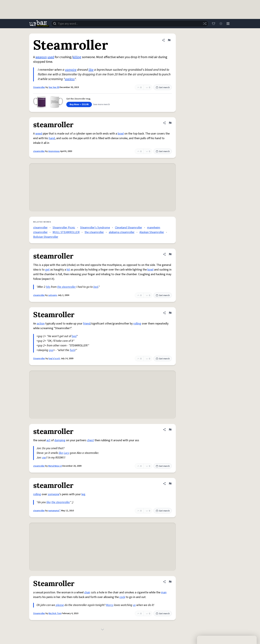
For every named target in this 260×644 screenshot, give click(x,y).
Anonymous (54, 151)
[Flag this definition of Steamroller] (169, 40)
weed (39, 134)
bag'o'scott (54, 359)
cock (122, 597)
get (47, 270)
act (48, 440)
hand (52, 138)
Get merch (163, 88)
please (60, 605)
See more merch (101, 104)
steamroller (39, 151)
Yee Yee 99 (54, 87)
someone (54, 494)
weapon (41, 57)
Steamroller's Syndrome (95, 228)
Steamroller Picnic (64, 228)
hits (48, 287)
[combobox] (130, 24)
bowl (121, 134)
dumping (60, 440)
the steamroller (94, 232)
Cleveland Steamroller (129, 228)
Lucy (66, 453)
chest (90, 440)
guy (51, 350)
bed (96, 287)
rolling (137, 324)
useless (70, 79)
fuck (72, 350)
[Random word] (204, 24)
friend (87, 324)
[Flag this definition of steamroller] (170, 123)
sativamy (53, 295)
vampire (71, 70)
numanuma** (54, 511)
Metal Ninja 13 (55, 466)
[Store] (213, 24)
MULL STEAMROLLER (66, 232)
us (134, 605)
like (91, 70)
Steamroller (39, 87)
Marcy (110, 605)
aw (44, 458)
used (51, 57)
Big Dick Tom (55, 613)
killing (77, 57)
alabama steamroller (122, 232)
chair (87, 592)
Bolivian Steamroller (46, 237)
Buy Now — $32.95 (79, 104)
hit (68, 270)
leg (83, 494)
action (41, 324)
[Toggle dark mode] (221, 24)
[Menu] (228, 24)
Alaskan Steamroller (152, 232)
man (164, 592)
